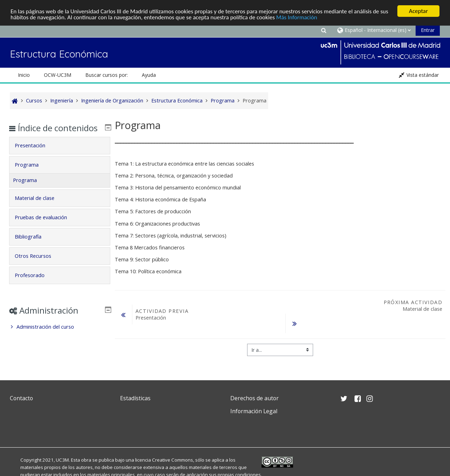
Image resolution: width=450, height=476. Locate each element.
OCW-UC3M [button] (58, 75)
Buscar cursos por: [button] (107, 75)
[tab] (59, 156)
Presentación (35, 156)
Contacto (21, 398)
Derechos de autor (254, 398)
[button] (324, 30)
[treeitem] (59, 337)
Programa (32, 175)
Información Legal (254, 411)
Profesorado (35, 285)
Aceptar (418, 11)
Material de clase (39, 208)
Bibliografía (33, 247)
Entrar (428, 30)
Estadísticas (135, 398)
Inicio (24, 75)
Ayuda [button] (149, 75)
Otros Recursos (38, 266)
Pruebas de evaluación (46, 227)
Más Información (297, 17)
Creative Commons (173, 460)
